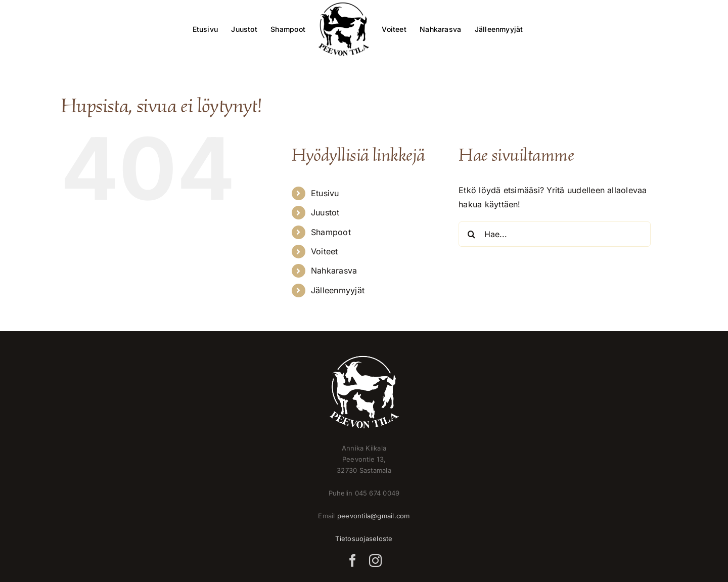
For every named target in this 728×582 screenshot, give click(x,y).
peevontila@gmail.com (374, 516)
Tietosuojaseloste (364, 539)
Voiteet (325, 251)
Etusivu (325, 193)
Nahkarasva (334, 271)
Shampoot (331, 232)
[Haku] (471, 234)
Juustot (325, 212)
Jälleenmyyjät (338, 290)
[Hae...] (555, 234)
